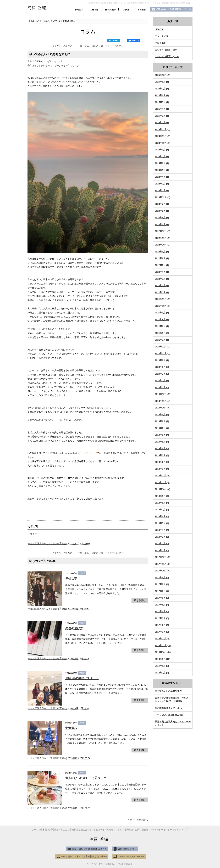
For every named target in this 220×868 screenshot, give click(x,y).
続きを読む (140, 600)
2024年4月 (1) (162, 177)
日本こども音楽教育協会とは (73, 830)
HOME (32, 21)
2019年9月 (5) (162, 415)
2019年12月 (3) (163, 394)
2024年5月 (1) (162, 170)
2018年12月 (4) (163, 476)
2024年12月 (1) (163, 129)
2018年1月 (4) (162, 550)
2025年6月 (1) (162, 95)
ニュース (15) (162, 36)
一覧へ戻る (83, 46)
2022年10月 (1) (163, 245)
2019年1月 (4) (162, 469)
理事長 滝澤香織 (48, 830)
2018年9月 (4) (162, 496)
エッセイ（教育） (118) (167, 56)
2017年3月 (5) (162, 618)
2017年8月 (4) (162, 584)
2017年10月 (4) (163, 571)
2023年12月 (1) (163, 197)
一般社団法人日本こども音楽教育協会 (47, 544)
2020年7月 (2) (162, 374)
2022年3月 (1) (162, 279)
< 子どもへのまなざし (63, 46)
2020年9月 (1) (162, 360)
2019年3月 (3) (162, 455)
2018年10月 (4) (163, 489)
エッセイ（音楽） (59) (166, 50)
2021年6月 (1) (162, 326)
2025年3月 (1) (162, 116)
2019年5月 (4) (162, 442)
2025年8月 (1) (162, 82)
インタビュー (96, 830)
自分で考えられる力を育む (168, 691)
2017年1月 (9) (162, 632)
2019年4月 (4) (162, 448)
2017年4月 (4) (162, 611)
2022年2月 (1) (162, 285)
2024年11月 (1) (163, 136)
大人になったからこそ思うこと (86, 778)
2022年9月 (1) (162, 252)
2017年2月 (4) (162, 625)
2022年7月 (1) (162, 265)
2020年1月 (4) (162, 387)
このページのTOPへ (138, 820)
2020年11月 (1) (163, 353)
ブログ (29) (161, 43)
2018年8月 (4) (162, 503)
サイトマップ (181, 830)
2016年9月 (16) (163, 659)
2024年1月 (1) (162, 190)
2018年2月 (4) (162, 544)
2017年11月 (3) (163, 564)
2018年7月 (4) (162, 510)
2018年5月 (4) (162, 523)
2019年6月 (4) (162, 435)
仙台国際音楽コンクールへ (168, 708)
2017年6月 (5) (162, 598)
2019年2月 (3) (162, 462)
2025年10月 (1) (163, 75)
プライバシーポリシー (161, 830)
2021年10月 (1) (163, 306)
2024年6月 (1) (162, 163)
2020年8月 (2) (162, 367)
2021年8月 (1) (162, 320)
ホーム (35, 830)
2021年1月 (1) (162, 340)
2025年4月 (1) (162, 109)
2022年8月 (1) (162, 258)
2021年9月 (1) (162, 313)
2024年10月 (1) (163, 143)
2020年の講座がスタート (82, 678)
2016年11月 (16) (163, 645)
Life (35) (159, 29)
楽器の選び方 (74, 628)
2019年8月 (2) (162, 421)
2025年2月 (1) (162, 122)
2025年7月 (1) (162, 89)
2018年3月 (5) (162, 537)
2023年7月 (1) (162, 204)
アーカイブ (176, 67)
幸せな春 (71, 578)
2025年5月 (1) (162, 102)
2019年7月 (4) (162, 428)
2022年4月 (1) (162, 272)
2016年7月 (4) (162, 673)
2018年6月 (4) (162, 516)
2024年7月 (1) (162, 157)
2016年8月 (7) (162, 666)
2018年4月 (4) (162, 530)
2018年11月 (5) (163, 482)
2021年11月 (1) (163, 299)
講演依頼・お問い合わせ (136, 830)
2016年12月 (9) (163, 639)
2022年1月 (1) (162, 292)
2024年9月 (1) (162, 150)
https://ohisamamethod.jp (67, 453)
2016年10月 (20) (163, 652)
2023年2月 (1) (162, 224)
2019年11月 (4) (163, 401)
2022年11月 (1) (163, 238)
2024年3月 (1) (162, 184)
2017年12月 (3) (163, 557)
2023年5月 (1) (162, 211)
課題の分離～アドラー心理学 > (107, 46)
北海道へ (71, 728)
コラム (39, 21)
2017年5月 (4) (162, 605)
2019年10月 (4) (163, 408)
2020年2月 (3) (162, 381)
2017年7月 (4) (162, 591)
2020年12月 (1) (163, 347)
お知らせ (109, 830)
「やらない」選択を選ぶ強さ (169, 715)
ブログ (46, 21)
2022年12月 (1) (163, 231)
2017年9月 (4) (162, 578)
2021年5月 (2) (162, 333)
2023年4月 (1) (162, 218)
